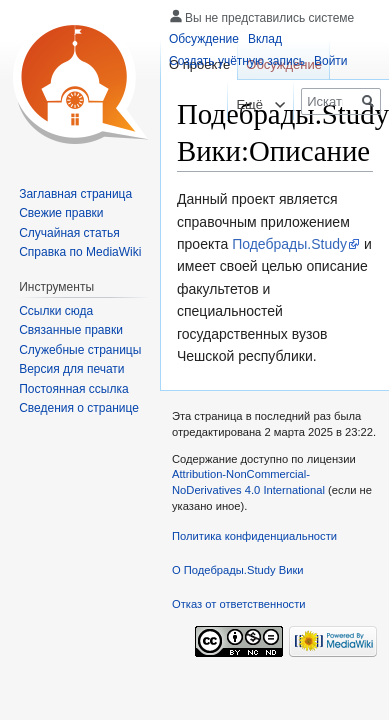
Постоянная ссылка (73, 389)
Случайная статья (69, 233)
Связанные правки (71, 330)
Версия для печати (71, 369)
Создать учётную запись (237, 61)
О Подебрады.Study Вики (238, 570)
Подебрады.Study (289, 244)
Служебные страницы (80, 350)
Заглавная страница (75, 194)
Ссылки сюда (56, 311)
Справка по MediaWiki (80, 252)
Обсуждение (204, 39)
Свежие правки (61, 213)
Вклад (265, 39)
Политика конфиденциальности (254, 536)
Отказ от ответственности (239, 604)
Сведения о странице (79, 408)
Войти (331, 61)
